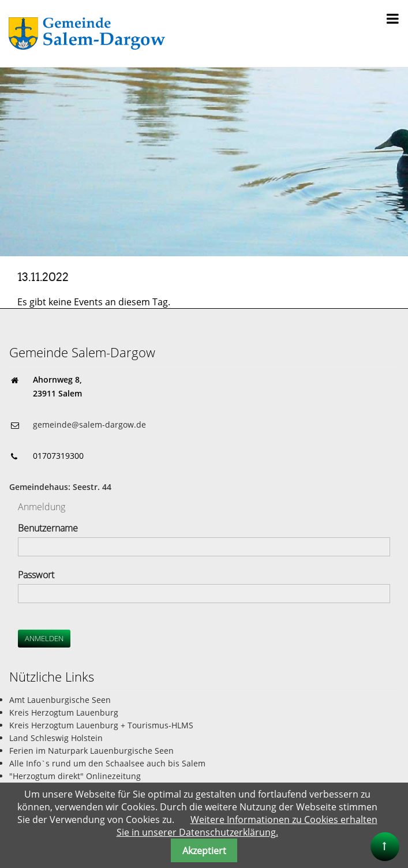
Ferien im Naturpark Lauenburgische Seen (91, 751)
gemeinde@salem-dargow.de (89, 424)
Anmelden (44, 638)
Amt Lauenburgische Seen (60, 700)
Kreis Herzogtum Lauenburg (64, 712)
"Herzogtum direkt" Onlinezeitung (75, 776)
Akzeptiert (204, 851)
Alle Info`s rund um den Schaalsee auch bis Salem (107, 763)
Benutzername (48, 528)
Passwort (36, 575)
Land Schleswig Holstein (56, 738)
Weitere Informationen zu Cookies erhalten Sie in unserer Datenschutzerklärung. (247, 826)
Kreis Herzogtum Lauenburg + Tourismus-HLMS (101, 725)
